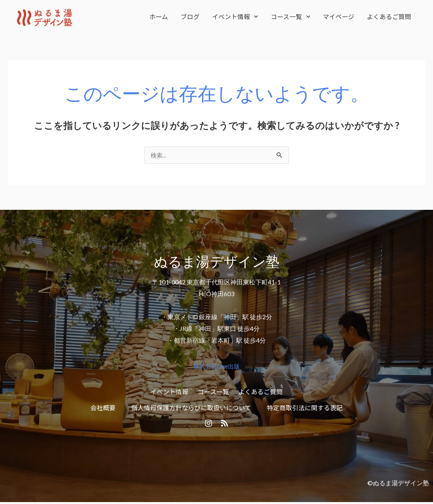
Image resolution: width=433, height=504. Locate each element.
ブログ (190, 16)
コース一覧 (213, 391)
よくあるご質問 (389, 16)
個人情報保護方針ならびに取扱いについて (191, 408)
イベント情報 (169, 391)
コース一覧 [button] (291, 17)
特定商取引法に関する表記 (305, 408)
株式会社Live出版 (217, 366)
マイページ (339, 16)
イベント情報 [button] (235, 17)
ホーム (159, 16)
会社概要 (103, 408)
